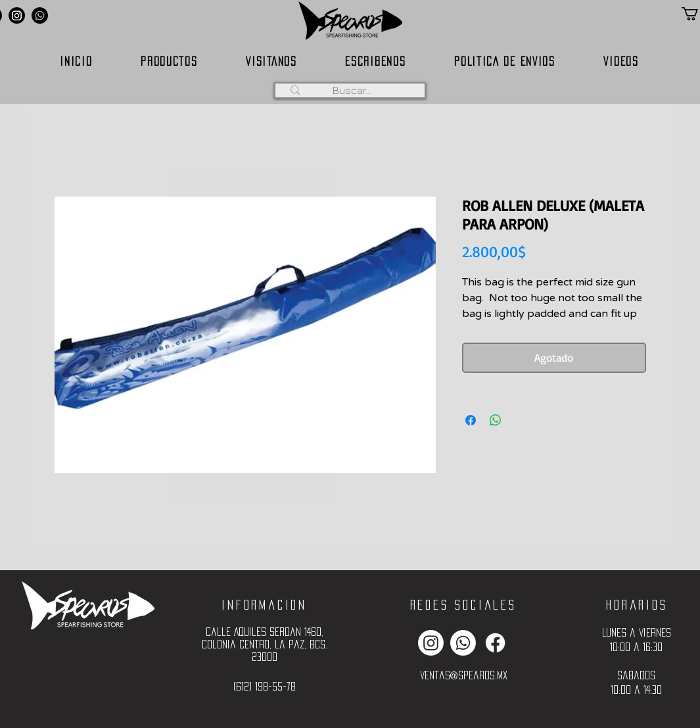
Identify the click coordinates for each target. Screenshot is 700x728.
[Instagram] (17, 15)
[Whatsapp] (40, 15)
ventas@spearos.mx (464, 675)
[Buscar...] (352, 90)
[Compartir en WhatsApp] (496, 420)
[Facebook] (495, 643)
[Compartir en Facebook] (471, 420)
